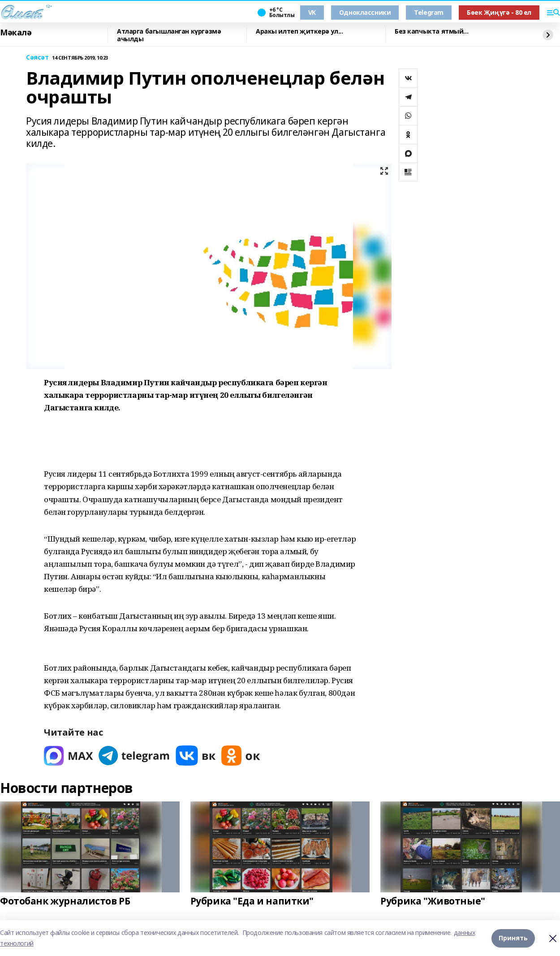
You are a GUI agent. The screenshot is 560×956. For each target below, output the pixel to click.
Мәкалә (16, 33)
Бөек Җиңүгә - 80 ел (499, 12)
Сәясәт (37, 58)
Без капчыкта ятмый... (431, 32)
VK (312, 12)
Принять (513, 938)
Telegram (429, 12)
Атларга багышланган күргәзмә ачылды (169, 35)
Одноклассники (365, 12)
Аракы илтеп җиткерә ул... (299, 32)
